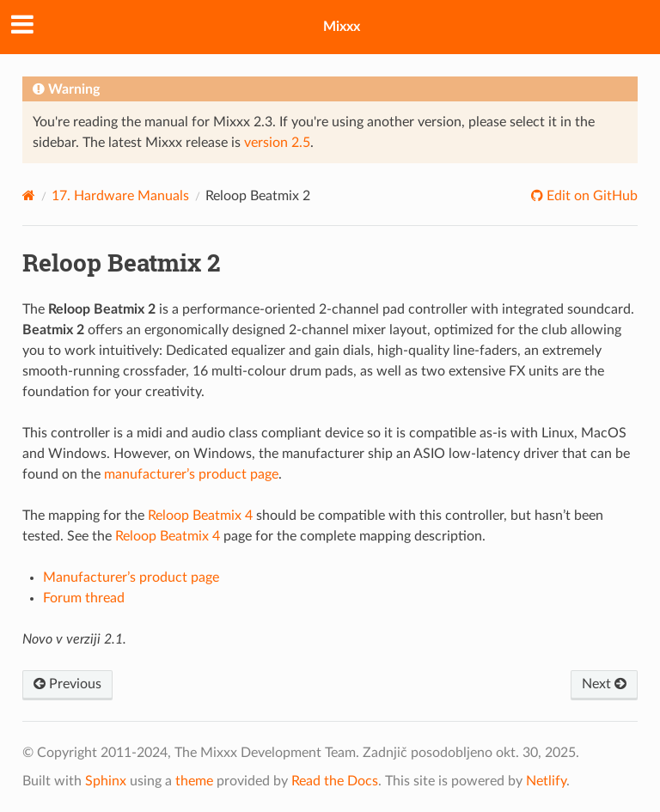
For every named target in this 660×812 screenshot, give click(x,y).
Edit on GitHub (590, 196)
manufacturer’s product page (191, 474)
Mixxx (342, 27)
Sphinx (106, 781)
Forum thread (84, 598)
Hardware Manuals (120, 196)
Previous (67, 684)
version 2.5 (277, 143)
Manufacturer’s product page (131, 577)
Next (604, 684)
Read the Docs (335, 781)
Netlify (546, 781)
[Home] (29, 195)
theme (194, 781)
